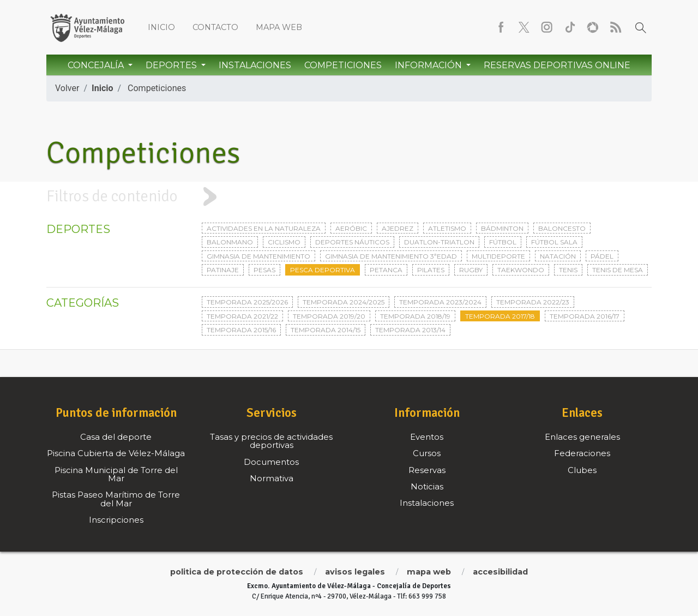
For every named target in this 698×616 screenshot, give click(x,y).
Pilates (431, 270)
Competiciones (343, 65)
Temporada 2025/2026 (247, 302)
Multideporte (498, 256)
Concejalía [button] (97, 65)
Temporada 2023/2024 (440, 302)
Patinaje (223, 270)
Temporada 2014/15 (326, 330)
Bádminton (502, 228)
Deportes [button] (172, 65)
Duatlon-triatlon (439, 242)
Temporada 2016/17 (585, 316)
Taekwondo (521, 270)
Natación (558, 256)
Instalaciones (255, 65)
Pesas (264, 270)
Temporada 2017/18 (500, 316)
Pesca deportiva (323, 270)
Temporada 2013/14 (410, 330)
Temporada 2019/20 (329, 316)
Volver (67, 88)
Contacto (215, 27)
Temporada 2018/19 (415, 316)
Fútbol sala (554, 242)
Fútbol (503, 242)
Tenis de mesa (618, 270)
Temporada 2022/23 (533, 302)
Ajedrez (398, 228)
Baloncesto (562, 228)
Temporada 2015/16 (241, 330)
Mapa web (279, 27)
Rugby (471, 270)
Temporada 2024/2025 (344, 302)
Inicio (161, 27)
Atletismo (447, 228)
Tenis (568, 270)
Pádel (602, 256)
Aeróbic (351, 228)
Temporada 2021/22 (242, 316)
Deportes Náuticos (352, 242)
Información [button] (429, 65)
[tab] (349, 197)
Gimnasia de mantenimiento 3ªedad (391, 256)
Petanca (386, 270)
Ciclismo (284, 242)
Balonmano (230, 242)
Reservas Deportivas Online (557, 65)
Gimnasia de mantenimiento (258, 256)
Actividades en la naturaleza (264, 228)
